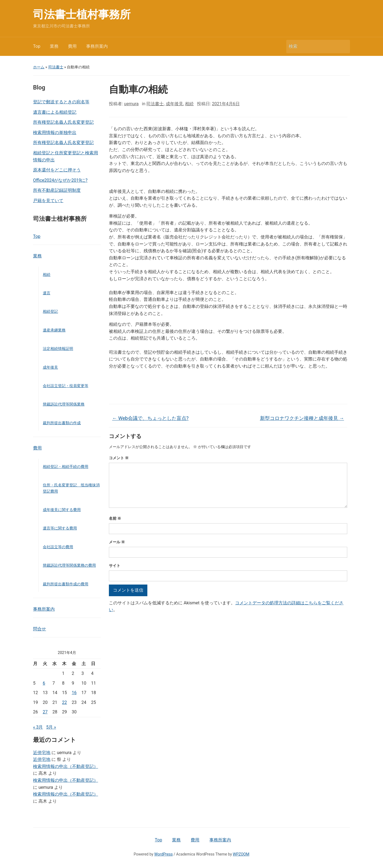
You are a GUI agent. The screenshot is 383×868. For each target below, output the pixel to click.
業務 (54, 46)
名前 (115, 518)
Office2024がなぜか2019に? (60, 180)
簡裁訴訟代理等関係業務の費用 (69, 565)
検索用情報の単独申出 (55, 133)
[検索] (313, 46)
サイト (115, 566)
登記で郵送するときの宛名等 (61, 102)
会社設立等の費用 (58, 547)
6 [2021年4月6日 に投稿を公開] (44, 683)
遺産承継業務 (54, 330)
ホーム (39, 67)
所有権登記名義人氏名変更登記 (63, 122)
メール (117, 542)
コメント (119, 458)
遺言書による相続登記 (55, 112)
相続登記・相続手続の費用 (66, 467)
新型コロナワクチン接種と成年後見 (302, 418)
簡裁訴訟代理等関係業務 (64, 404)
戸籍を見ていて (48, 201)
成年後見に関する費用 (62, 510)
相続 (47, 275)
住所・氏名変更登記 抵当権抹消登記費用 (71, 488)
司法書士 (56, 67)
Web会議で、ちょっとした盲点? (150, 418)
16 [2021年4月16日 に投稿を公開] (74, 693)
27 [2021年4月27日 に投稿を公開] (45, 712)
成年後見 (50, 367)
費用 (72, 46)
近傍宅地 (42, 753)
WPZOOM (241, 854)
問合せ (40, 629)
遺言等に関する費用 (60, 528)
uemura (131, 104)
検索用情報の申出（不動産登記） (66, 766)
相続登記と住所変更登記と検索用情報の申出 (66, 156)
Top (37, 46)
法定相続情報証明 (58, 349)
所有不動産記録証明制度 (57, 190)
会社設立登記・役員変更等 (66, 386)
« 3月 (38, 727)
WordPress (164, 854)
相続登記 (50, 311)
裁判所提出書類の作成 (62, 423)
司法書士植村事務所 (82, 15)
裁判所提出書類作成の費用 (66, 584)
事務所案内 (97, 46)
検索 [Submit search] (343, 47)
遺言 (47, 293)
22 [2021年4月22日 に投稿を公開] (64, 702)
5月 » (51, 727)
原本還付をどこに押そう (57, 170)
